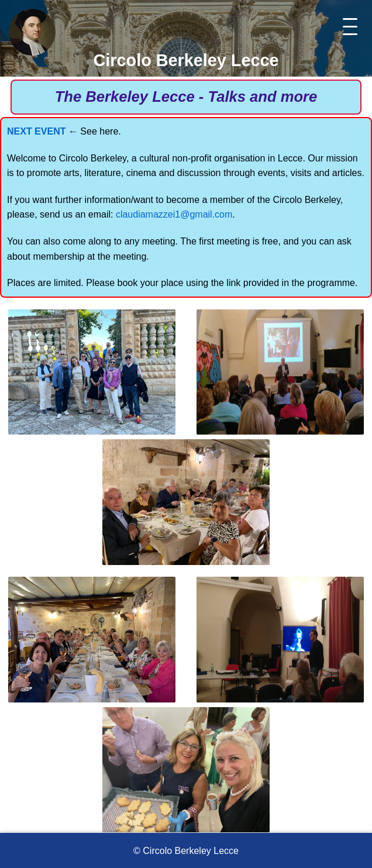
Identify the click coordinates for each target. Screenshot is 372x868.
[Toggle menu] (350, 27)
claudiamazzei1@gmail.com (174, 214)
